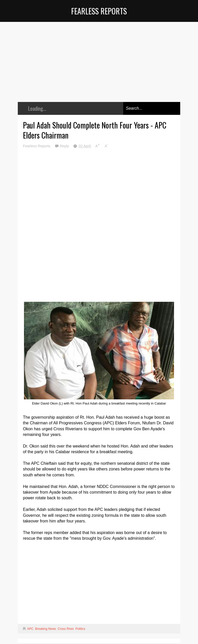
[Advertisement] (99, 66)
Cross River (66, 629)
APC (30, 629)
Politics (80, 629)
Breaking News (46, 629)
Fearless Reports (99, 11)
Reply (65, 146)
